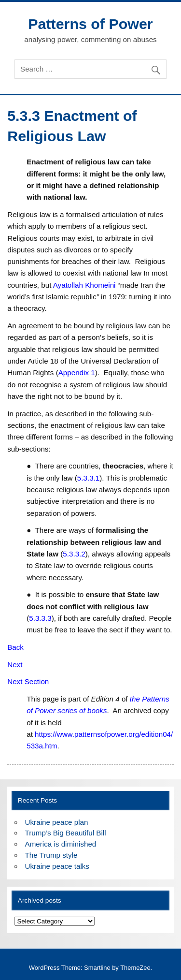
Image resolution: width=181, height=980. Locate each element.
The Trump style (51, 855)
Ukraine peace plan (57, 822)
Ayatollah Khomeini (84, 285)
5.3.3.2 (74, 554)
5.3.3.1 (88, 478)
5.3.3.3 (40, 618)
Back (15, 647)
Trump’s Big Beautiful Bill (66, 833)
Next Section (28, 681)
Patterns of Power (90, 24)
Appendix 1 (77, 373)
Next (15, 665)
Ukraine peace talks (57, 866)
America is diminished (61, 844)
